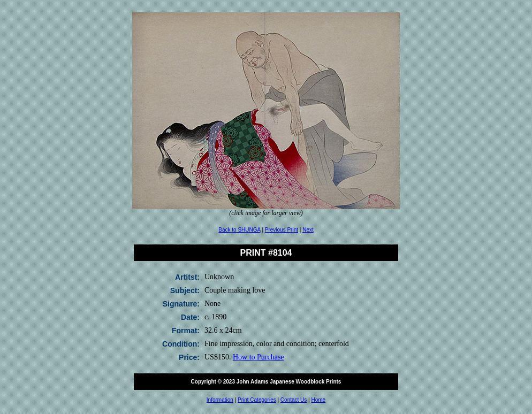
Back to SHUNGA (239, 230)
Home (318, 400)
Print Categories (257, 400)
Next (308, 230)
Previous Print (282, 230)
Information (220, 400)
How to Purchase (259, 357)
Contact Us (294, 400)
